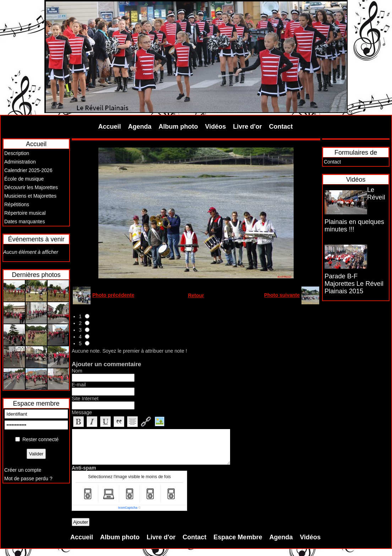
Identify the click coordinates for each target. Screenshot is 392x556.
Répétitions (17, 204)
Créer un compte (23, 470)
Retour (196, 295)
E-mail (79, 385)
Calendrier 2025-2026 (28, 170)
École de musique (24, 179)
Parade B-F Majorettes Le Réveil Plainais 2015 (354, 284)
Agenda (140, 127)
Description (17, 153)
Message (82, 412)
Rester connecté (40, 439)
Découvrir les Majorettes (31, 187)
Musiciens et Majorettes (30, 196)
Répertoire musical (25, 213)
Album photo (178, 127)
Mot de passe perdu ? (28, 479)
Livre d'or (247, 127)
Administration (20, 162)
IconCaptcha (128, 508)
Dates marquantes (24, 221)
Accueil (110, 127)
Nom (77, 371)
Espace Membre (238, 537)
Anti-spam (84, 468)
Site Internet (85, 399)
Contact (281, 127)
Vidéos (216, 127)
